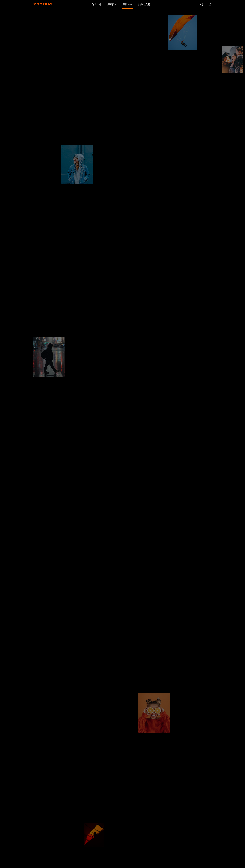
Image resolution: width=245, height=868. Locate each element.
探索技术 (112, 4)
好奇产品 (97, 4)
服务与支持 (144, 4)
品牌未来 (128, 4)
